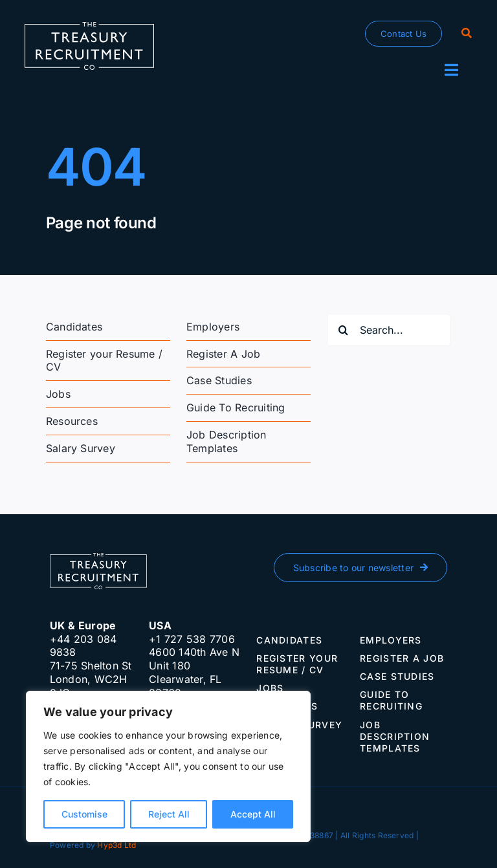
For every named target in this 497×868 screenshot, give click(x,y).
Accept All (253, 814)
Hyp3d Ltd (116, 845)
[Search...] (389, 330)
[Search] (467, 34)
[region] (168, 766)
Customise (84, 814)
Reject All (169, 814)
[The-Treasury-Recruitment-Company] (89, 27)
